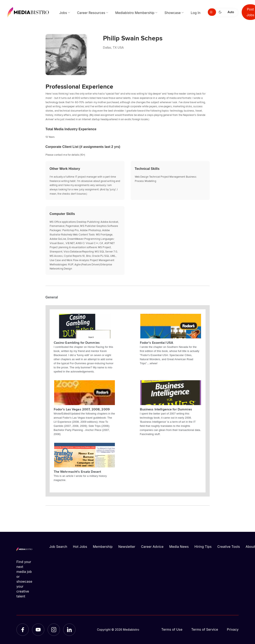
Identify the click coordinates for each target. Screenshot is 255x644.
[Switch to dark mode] (221, 12)
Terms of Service (205, 629)
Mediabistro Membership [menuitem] (135, 13)
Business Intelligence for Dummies (166, 409)
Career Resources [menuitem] (91, 13)
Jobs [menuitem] (63, 13)
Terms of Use (172, 629)
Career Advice (152, 547)
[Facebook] (23, 630)
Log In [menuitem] (196, 13)
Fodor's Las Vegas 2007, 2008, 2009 (82, 409)
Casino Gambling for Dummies (77, 343)
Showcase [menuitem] (173, 13)
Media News (179, 547)
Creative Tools (229, 547)
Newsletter (127, 547)
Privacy (233, 629)
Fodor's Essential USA (157, 343)
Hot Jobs (80, 547)
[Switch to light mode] (212, 12)
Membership (103, 547)
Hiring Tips (203, 547)
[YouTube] (38, 630)
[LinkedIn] (69, 630)
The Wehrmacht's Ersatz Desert (77, 472)
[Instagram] (54, 630)
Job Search (58, 547)
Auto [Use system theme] (231, 12)
